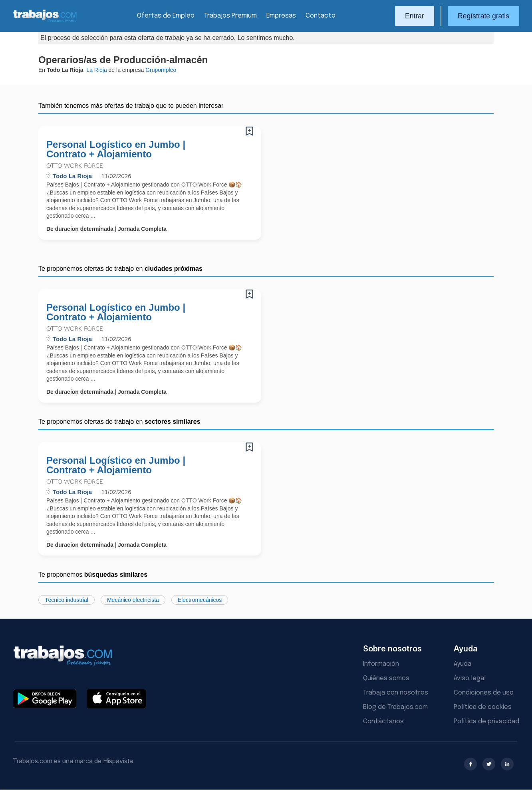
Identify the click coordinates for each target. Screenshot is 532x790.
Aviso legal (470, 678)
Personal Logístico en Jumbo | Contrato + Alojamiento (116, 149)
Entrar (415, 16)
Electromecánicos (200, 600)
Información (381, 664)
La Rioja (96, 70)
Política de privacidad (486, 722)
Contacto (321, 16)
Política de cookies (483, 707)
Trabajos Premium (230, 16)
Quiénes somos (386, 678)
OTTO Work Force (75, 166)
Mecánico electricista (133, 600)
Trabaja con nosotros (396, 693)
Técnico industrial (66, 600)
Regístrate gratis (483, 16)
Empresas (281, 16)
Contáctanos (383, 722)
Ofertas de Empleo (166, 16)
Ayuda (463, 664)
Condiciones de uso (484, 693)
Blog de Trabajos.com (395, 707)
